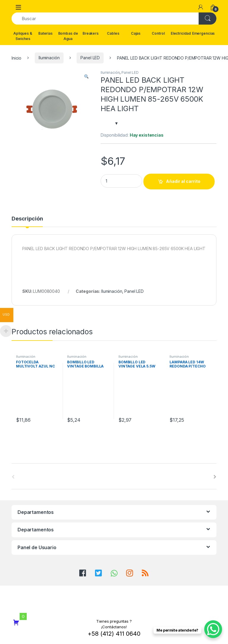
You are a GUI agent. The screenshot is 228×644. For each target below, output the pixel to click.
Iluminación (49, 58)
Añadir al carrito (183, 181)
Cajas (136, 33)
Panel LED (90, 58)
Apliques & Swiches (23, 36)
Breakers (91, 33)
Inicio (16, 58)
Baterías (45, 33)
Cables (113, 33)
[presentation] (215, 477)
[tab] (27, 221)
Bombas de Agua (68, 36)
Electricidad (181, 33)
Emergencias (203, 33)
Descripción (27, 219)
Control (158, 33)
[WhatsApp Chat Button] (213, 629)
